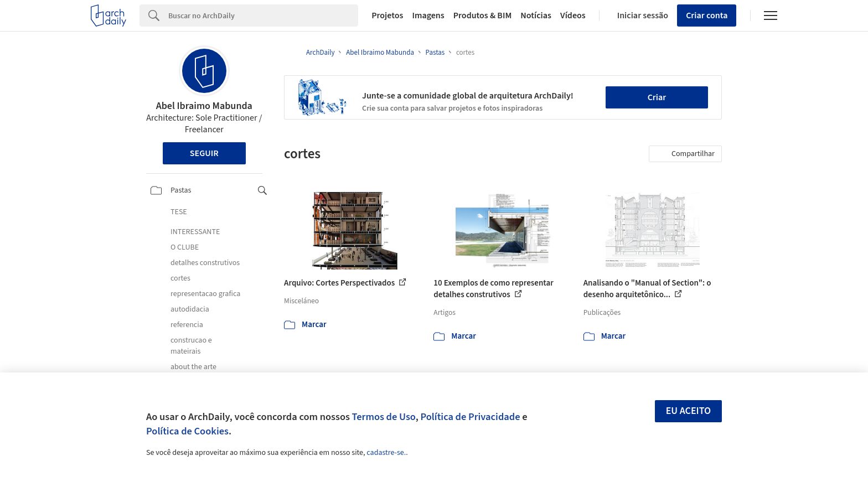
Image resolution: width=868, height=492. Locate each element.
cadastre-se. (386, 453)
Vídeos (573, 15)
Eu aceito (689, 411)
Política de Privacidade (470, 417)
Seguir (204, 153)
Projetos (387, 15)
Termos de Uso (384, 417)
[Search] (263, 15)
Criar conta (707, 15)
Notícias (536, 15)
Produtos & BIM (483, 15)
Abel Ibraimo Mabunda (204, 106)
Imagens (428, 15)
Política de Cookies (187, 431)
